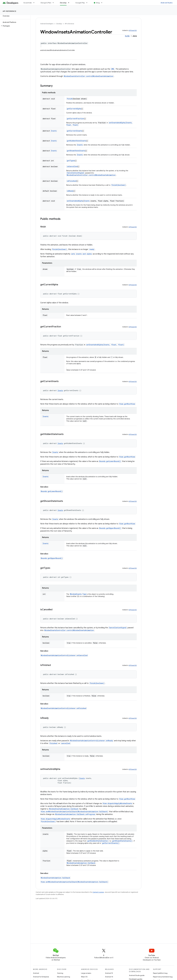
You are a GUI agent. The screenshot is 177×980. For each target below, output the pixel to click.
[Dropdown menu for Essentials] (35, 3)
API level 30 (133, 30)
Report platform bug (160, 973)
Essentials (28, 3)
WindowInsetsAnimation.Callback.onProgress (75, 814)
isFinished (72, 181)
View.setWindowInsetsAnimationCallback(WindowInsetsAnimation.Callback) (74, 812)
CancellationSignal (75, 173)
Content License (98, 892)
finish (70, 99)
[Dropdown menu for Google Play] (88, 3)
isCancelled (72, 166)
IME (113, 69)
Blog (98, 3)
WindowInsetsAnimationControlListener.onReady (92, 741)
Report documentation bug (163, 977)
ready (92, 249)
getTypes (71, 161)
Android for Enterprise (41, 977)
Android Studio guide (137, 975)
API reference (10, 11)
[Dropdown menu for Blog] (103, 3)
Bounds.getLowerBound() (110, 461)
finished (53, 743)
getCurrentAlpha (74, 109)
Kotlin (127, 36)
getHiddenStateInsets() (98, 841)
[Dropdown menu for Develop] (70, 3)
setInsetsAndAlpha (75, 201)
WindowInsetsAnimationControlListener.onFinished (64, 708)
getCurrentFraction (75, 119)
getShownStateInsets (76, 151)
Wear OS (84, 977)
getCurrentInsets (74, 131)
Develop (59, 24)
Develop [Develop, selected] (63, 3)
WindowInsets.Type (78, 594)
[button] (15, 26)
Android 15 (109, 973)
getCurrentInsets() (111, 843)
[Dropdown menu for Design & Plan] (54, 3)
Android (36, 973)
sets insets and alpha (81, 254)
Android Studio (167, 3)
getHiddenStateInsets (76, 141)
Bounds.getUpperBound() (110, 528)
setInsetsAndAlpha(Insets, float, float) (105, 345)
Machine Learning (64, 977)
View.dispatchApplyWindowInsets (117, 803)
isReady (70, 191)
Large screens (86, 973)
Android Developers (47, 24)
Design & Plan (46, 3)
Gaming (60, 973)
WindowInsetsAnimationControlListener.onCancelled (64, 655)
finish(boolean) (119, 185)
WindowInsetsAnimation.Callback (64, 809)
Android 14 (109, 977)
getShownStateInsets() (122, 841)
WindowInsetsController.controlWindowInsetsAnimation (89, 76)
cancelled (66, 743)
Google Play (80, 3)
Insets (54, 131)
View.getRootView (127, 404)
